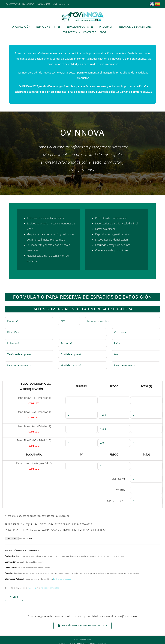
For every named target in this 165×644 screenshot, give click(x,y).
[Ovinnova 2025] (83, 13)
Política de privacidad (62, 579)
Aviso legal (32, 588)
